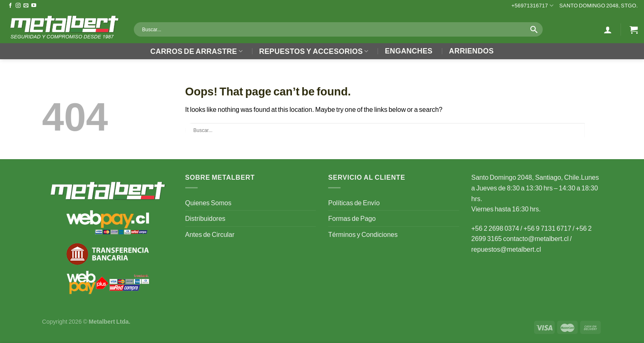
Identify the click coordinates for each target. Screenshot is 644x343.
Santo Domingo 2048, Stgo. (598, 5)
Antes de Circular (210, 234)
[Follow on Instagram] (18, 6)
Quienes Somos (208, 203)
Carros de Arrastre (196, 51)
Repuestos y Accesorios (314, 51)
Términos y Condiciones (363, 234)
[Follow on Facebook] (10, 6)
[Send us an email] (26, 6)
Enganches (409, 51)
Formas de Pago (352, 218)
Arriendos (471, 51)
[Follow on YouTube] (34, 6)
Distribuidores (205, 218)
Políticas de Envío (354, 203)
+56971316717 (532, 6)
